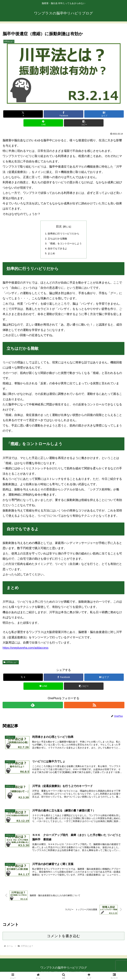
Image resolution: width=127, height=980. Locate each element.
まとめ (51, 255)
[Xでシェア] (23, 114)
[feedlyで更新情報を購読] (33, 706)
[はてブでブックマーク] (104, 114)
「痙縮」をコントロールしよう (65, 244)
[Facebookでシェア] (63, 114)
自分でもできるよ (57, 250)
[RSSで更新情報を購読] (94, 706)
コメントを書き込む (63, 939)
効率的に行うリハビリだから (64, 234)
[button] (84, 123)
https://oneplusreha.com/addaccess (25, 649)
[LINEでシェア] (43, 123)
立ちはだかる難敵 (57, 239)
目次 (59, 226)
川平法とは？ (11, 664)
